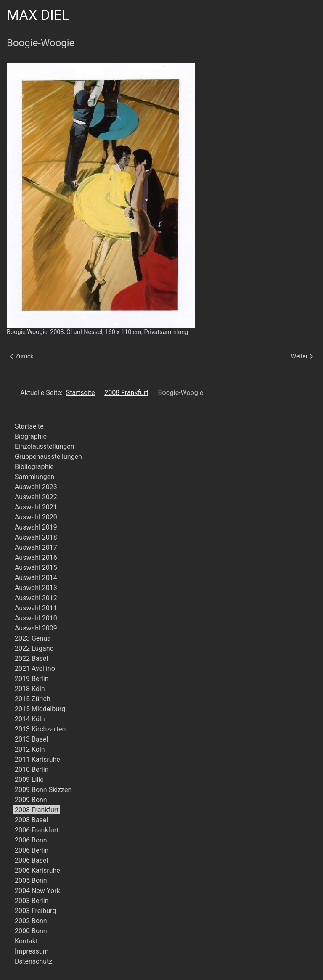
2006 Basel (31, 860)
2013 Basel (31, 739)
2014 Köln (30, 719)
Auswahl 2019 (36, 527)
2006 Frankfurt (37, 830)
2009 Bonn (31, 800)
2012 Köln (30, 749)
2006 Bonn (31, 840)
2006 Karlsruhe (37, 870)
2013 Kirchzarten (40, 729)
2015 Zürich (33, 699)
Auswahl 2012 (36, 598)
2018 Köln (30, 689)
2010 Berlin (32, 769)
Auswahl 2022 (36, 497)
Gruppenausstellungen (48, 457)
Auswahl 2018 (36, 537)
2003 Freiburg (35, 911)
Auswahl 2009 (36, 628)
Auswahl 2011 (36, 608)
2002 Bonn (31, 921)
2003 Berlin (32, 901)
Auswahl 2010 (36, 618)
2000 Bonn (31, 931)
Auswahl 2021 (36, 507)
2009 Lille (29, 780)
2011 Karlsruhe (37, 759)
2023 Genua (33, 638)
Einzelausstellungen (45, 446)
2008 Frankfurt (37, 810)
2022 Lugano (34, 648)
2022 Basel (31, 658)
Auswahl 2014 (36, 578)
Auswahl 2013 (36, 588)
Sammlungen (34, 477)
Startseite (29, 426)
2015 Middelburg (40, 709)
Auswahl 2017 (36, 547)
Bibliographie (34, 467)
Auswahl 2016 (36, 558)
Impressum (32, 951)
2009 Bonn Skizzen (43, 790)
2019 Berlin (32, 679)
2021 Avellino (35, 669)
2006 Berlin (32, 850)
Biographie (31, 436)
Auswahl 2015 (36, 568)
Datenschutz (33, 961)
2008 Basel (31, 820)
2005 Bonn (31, 881)
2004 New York (37, 891)
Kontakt (26, 941)
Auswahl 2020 (36, 517)
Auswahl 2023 (36, 487)
